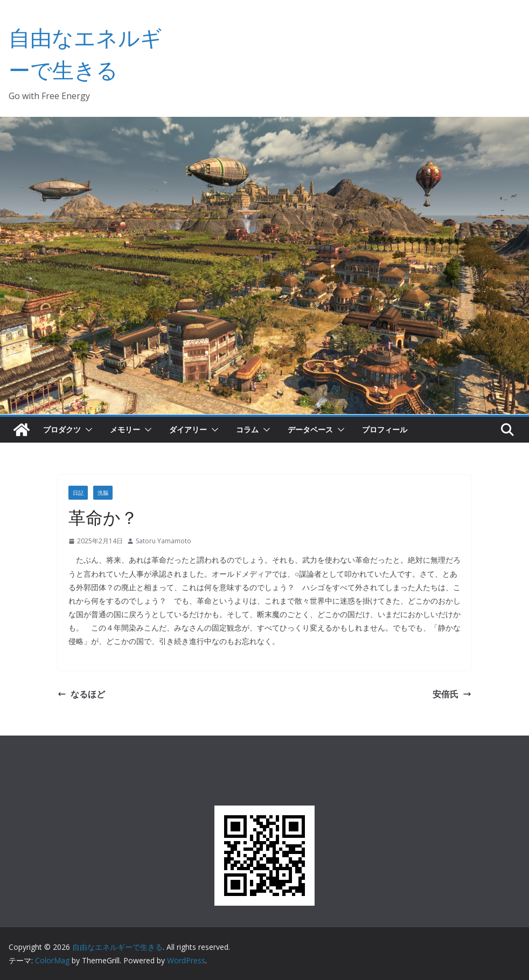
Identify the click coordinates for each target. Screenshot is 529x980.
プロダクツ (62, 429)
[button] (87, 430)
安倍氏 (452, 694)
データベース (310, 429)
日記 (78, 493)
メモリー (125, 429)
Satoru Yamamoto (163, 541)
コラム (247, 429)
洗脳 (103, 493)
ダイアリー (188, 429)
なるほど (81, 694)
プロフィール (385, 429)
